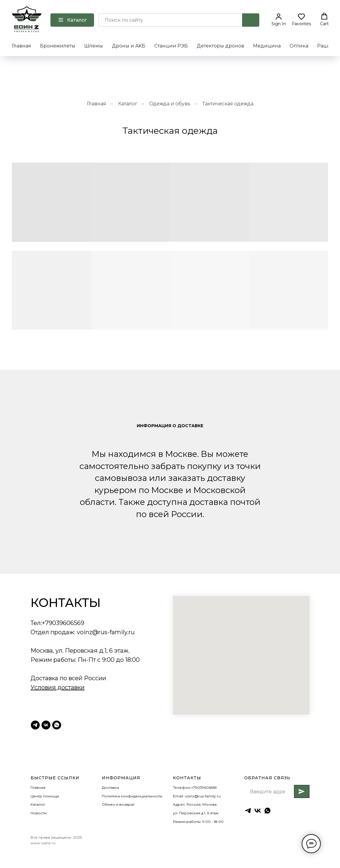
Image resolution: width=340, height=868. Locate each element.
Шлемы (94, 46)
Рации (326, 46)
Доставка (110, 787)
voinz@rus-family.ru (106, 632)
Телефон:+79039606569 (195, 787)
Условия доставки (58, 687)
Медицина (267, 46)
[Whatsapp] (57, 725)
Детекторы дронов (220, 46)
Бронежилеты (58, 46)
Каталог (128, 104)
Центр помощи (45, 796)
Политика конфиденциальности (132, 796)
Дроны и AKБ (129, 46)
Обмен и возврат (118, 804)
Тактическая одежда (228, 104)
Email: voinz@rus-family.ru (197, 796)
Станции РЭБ (171, 46)
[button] (279, 20)
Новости (39, 813)
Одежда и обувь (170, 104)
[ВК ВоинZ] (258, 811)
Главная (22, 46)
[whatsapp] (267, 811)
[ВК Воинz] (46, 725)
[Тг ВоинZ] (35, 725)
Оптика (299, 46)
